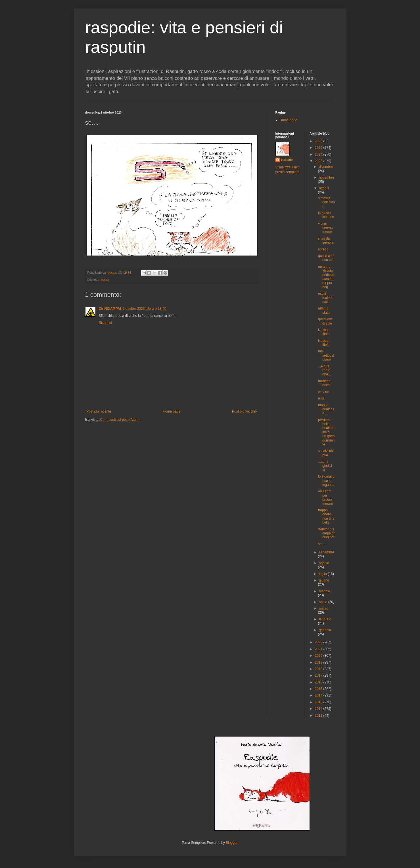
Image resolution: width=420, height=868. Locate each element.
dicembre (326, 167)
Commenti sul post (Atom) (120, 420)
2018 (319, 669)
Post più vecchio (244, 411)
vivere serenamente (325, 228)
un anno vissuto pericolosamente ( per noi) (326, 277)
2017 (319, 675)
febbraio (325, 619)
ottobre (324, 188)
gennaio (325, 630)
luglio (323, 574)
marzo (324, 608)
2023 (319, 161)
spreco (323, 249)
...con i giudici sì (325, 466)
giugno (324, 580)
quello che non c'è (326, 258)
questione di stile (325, 321)
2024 (319, 154)
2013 (319, 702)
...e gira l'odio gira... (324, 370)
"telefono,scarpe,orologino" (326, 533)
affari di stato (324, 310)
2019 (319, 662)
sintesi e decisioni (326, 202)
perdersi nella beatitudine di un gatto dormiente (326, 432)
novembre (326, 177)
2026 (319, 141)
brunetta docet (324, 383)
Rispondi (105, 323)
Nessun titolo (324, 332)
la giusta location (326, 215)
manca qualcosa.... (326, 409)
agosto (324, 563)
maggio (324, 591)
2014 (319, 695)
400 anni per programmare (325, 497)
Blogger (232, 843)
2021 (319, 649)
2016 (319, 682)
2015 (319, 689)
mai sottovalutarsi (326, 355)
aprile (324, 602)
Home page (172, 411)
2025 (319, 148)
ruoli (321, 398)
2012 (319, 709)
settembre (326, 552)
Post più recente (99, 411)
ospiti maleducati (326, 298)
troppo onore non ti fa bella (326, 516)
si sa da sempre (326, 240)
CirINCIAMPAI (110, 309)
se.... (322, 544)
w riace (323, 392)
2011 (319, 716)
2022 (319, 642)
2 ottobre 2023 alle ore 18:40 (144, 309)
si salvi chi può (326, 453)
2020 (319, 656)
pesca (105, 280)
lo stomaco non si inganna (326, 481)
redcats (287, 160)
